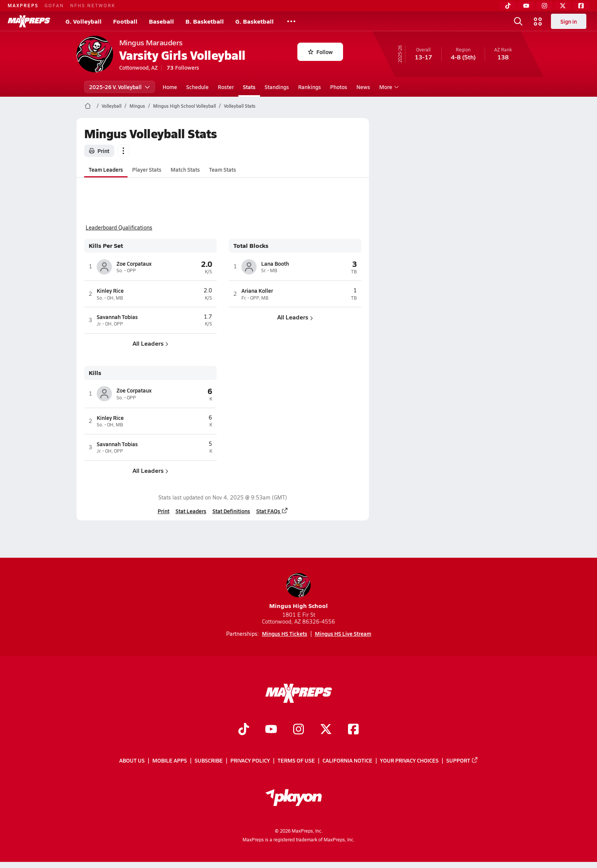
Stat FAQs (272, 511)
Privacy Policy (250, 761)
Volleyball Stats (240, 106)
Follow (320, 52)
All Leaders (150, 343)
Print (99, 151)
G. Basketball (255, 21)
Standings (277, 87)
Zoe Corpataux (134, 263)
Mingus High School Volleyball (184, 106)
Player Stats (147, 169)
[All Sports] (291, 21)
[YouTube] (526, 6)
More (388, 87)
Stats (249, 87)
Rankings (310, 87)
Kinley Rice (110, 290)
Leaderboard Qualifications (119, 228)
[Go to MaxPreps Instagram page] (298, 730)
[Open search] (518, 21)
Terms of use (296, 761)
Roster (226, 87)
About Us (132, 761)
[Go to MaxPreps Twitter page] (326, 730)
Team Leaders (106, 169)
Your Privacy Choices (409, 761)
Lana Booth (275, 263)
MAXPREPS (23, 5)
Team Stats (223, 169)
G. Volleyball (84, 21)
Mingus (137, 106)
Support (462, 761)
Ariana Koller (257, 290)
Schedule (197, 87)
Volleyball (112, 106)
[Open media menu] (538, 21)
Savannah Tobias (117, 317)
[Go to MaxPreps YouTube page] (271, 730)
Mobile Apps (170, 761)
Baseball (161, 21)
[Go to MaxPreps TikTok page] (244, 730)
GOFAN (54, 5)
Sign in (569, 21)
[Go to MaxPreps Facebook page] (353, 730)
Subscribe (209, 761)
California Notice (347, 761)
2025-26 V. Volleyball (120, 87)
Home (170, 87)
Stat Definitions (231, 511)
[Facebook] (581, 6)
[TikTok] (508, 6)
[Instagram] (544, 6)
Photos (339, 87)
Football (125, 21)
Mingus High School (298, 591)
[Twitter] (563, 6)
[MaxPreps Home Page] (88, 106)
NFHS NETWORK (93, 5)
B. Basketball (205, 21)
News (363, 87)
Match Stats (185, 169)
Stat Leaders (191, 511)
